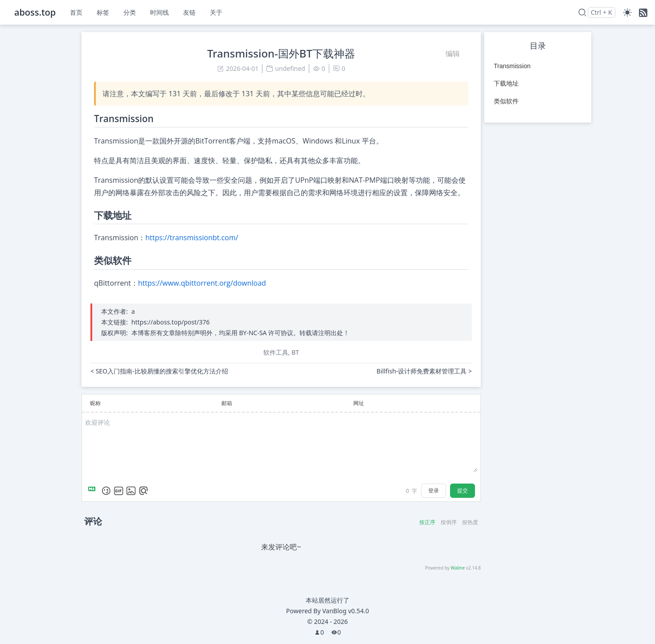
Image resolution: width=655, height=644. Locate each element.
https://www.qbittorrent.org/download (202, 283)
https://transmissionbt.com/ (192, 238)
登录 (434, 490)
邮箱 (227, 403)
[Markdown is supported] (94, 491)
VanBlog (346, 611)
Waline (458, 568)
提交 (463, 490)
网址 (359, 403)
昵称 (95, 403)
